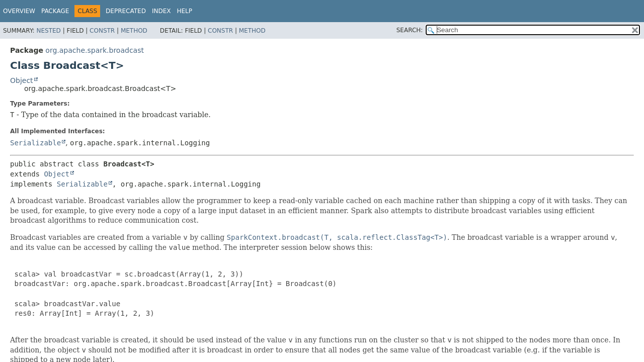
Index (162, 11)
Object (22, 80)
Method (134, 31)
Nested (48, 31)
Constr (102, 31)
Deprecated (126, 11)
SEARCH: (410, 30)
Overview (19, 11)
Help (184, 11)
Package (55, 11)
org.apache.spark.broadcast (95, 50)
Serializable (35, 143)
